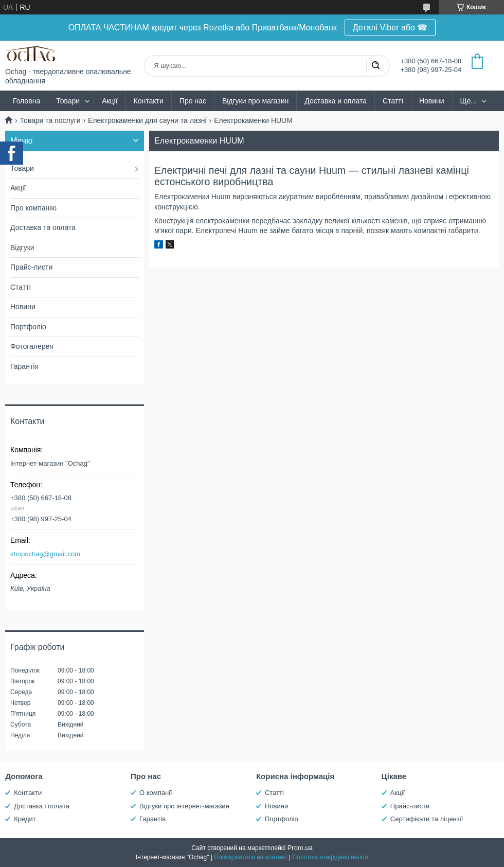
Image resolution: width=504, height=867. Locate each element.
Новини (432, 101)
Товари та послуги (50, 120)
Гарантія (24, 366)
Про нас (193, 101)
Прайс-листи (31, 267)
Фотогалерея (32, 346)
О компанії (156, 793)
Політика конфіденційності (331, 857)
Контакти (149, 101)
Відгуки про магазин (255, 101)
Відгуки (22, 247)
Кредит (25, 819)
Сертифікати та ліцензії (427, 819)
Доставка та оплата (43, 227)
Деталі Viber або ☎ (390, 28)
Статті (393, 101)
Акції (110, 101)
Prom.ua (300, 848)
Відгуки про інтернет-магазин (184, 806)
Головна (26, 101)
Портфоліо (28, 327)
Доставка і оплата (42, 806)
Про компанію (33, 208)
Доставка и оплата (336, 101)
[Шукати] (375, 66)
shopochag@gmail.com (45, 554)
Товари (68, 101)
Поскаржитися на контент (250, 857)
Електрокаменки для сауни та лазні (147, 120)
